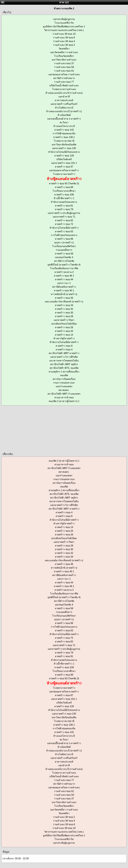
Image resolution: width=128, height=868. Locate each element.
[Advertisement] (64, 429)
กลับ (2, 2)
